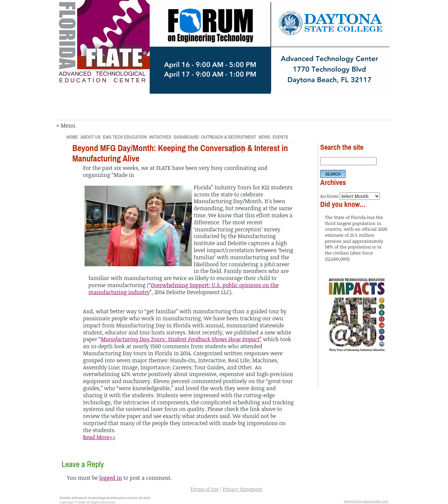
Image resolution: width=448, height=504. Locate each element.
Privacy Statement (242, 489)
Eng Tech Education (125, 137)
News (265, 137)
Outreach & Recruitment (229, 137)
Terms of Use (205, 489)
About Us (90, 137)
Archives (329, 196)
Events (280, 137)
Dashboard (186, 137)
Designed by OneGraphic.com (366, 501)
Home (72, 137)
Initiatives (160, 137)
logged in (111, 478)
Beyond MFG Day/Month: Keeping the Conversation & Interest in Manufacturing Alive (180, 153)
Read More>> (99, 437)
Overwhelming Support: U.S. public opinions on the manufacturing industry (184, 289)
